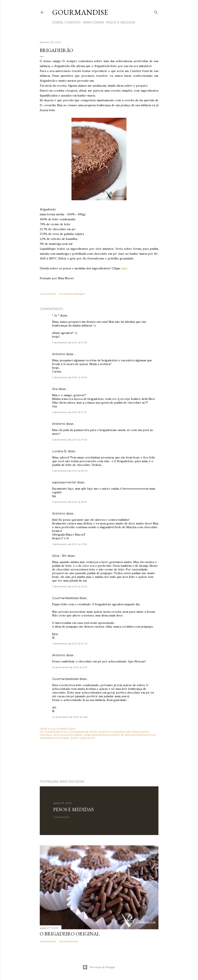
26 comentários (69, 941)
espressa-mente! (64, 482)
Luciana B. (60, 451)
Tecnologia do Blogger (99, 967)
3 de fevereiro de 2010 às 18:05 (70, 471)
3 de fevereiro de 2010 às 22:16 (70, 586)
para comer (93, 22)
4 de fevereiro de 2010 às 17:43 (70, 644)
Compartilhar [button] (48, 294)
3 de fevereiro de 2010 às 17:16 (69, 412)
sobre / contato (66, 22)
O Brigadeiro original (70, 934)
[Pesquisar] (156, 11)
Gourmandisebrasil (65, 598)
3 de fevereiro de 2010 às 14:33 (70, 342)
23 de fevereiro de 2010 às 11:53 (70, 717)
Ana (55, 389)
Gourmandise (80, 12)
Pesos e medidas (73, 809)
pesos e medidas (121, 22)
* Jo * (56, 316)
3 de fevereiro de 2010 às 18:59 (70, 502)
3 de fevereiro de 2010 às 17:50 (70, 440)
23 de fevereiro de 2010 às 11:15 (70, 667)
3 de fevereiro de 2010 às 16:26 (70, 377)
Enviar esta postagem (72, 294)
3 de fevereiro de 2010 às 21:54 (70, 544)
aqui (124, 268)
